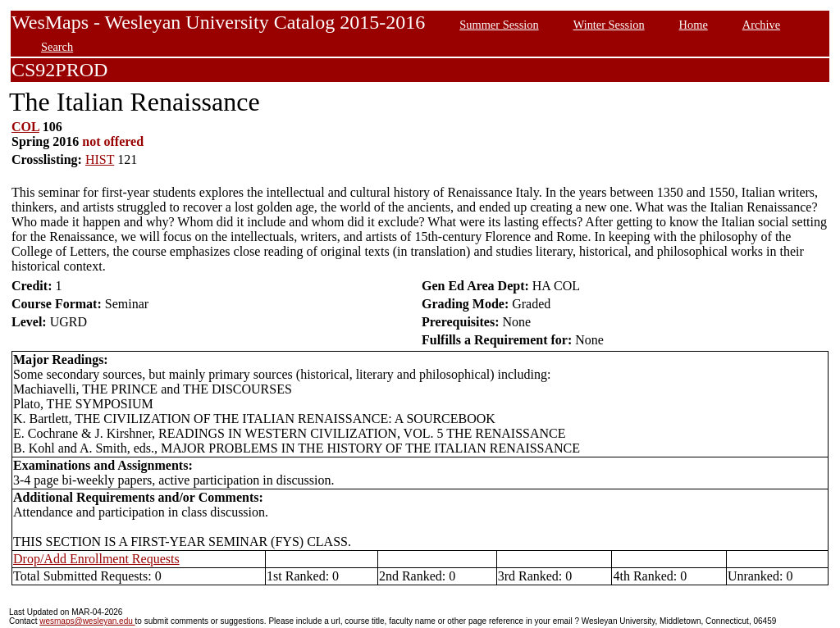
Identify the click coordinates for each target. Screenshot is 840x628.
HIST (100, 159)
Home (694, 25)
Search (57, 47)
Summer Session (499, 25)
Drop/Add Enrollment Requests (96, 559)
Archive (761, 25)
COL (25, 127)
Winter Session (609, 25)
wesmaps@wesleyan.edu (87, 621)
